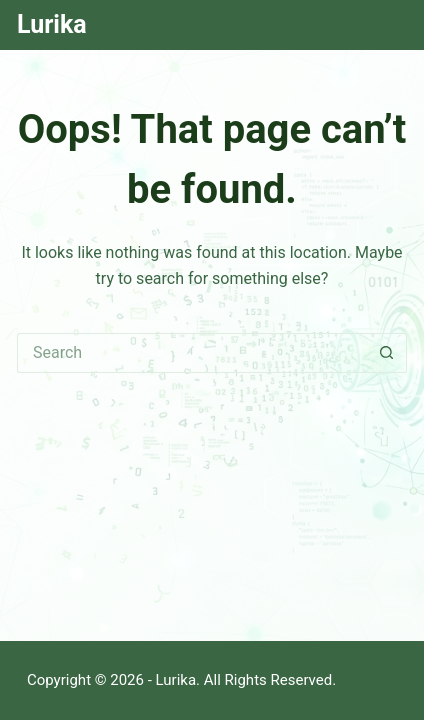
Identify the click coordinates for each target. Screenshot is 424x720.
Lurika (52, 24)
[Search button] (387, 353)
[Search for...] (192, 353)
